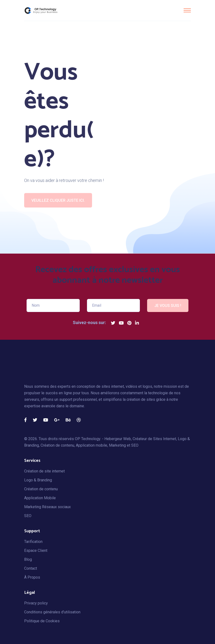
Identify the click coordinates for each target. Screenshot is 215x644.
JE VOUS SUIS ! (168, 306)
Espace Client (36, 551)
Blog (28, 559)
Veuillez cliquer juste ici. (58, 200)
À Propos (32, 577)
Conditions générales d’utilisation (52, 612)
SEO (28, 516)
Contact (31, 568)
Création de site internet (44, 471)
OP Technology (88, 439)
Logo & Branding (38, 480)
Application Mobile (40, 498)
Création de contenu (41, 489)
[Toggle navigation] (187, 10)
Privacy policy (36, 603)
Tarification (33, 542)
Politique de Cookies (42, 621)
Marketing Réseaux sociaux (47, 507)
